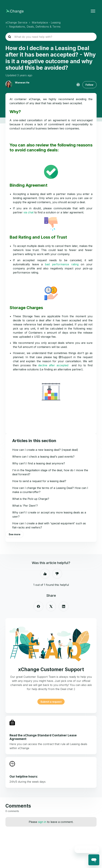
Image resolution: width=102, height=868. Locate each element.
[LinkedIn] (64, 606)
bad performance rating (62, 264)
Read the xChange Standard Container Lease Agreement (43, 737)
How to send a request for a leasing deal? (39, 481)
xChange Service (16, 22)
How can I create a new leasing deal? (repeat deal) (45, 450)
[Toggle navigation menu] (93, 11)
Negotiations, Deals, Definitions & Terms (35, 27)
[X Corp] (51, 606)
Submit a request (51, 702)
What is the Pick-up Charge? (31, 499)
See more (15, 534)
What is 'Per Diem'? (25, 506)
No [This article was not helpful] (57, 574)
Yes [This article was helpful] (45, 574)
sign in (42, 822)
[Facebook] (38, 606)
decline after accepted (53, 365)
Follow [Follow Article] (89, 85)
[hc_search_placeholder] (51, 37)
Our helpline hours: (24, 776)
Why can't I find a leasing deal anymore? (39, 463)
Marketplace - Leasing (46, 22)
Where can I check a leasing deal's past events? (43, 457)
